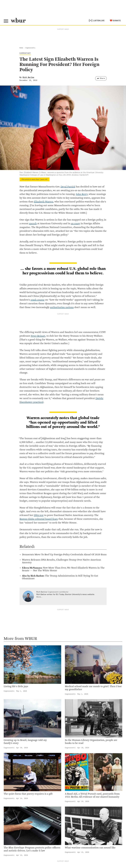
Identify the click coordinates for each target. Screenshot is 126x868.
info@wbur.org (12, 750)
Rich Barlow (28, 77)
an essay (76, 224)
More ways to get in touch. (19, 765)
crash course (38, 300)
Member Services (13, 805)
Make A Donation (12, 797)
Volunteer (9, 801)
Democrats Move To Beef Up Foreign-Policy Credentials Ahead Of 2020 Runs (64, 555)
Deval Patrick (68, 187)
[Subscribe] (119, 847)
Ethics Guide (69, 778)
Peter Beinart (38, 336)
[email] (63, 847)
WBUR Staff (69, 774)
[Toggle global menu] (6, 21)
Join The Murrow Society (16, 817)
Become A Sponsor (13, 821)
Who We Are (69, 745)
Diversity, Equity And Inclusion (78, 753)
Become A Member (13, 809)
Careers (67, 769)
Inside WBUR (70, 749)
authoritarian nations (62, 307)
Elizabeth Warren (44, 202)
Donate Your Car (12, 813)
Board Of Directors (73, 757)
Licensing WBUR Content (76, 782)
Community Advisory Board (77, 761)
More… (39, 597)
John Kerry (82, 194)
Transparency (70, 765)
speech (33, 224)
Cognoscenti (30, 48)
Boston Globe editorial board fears (39, 519)
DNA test (39, 515)
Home (21, 48)
